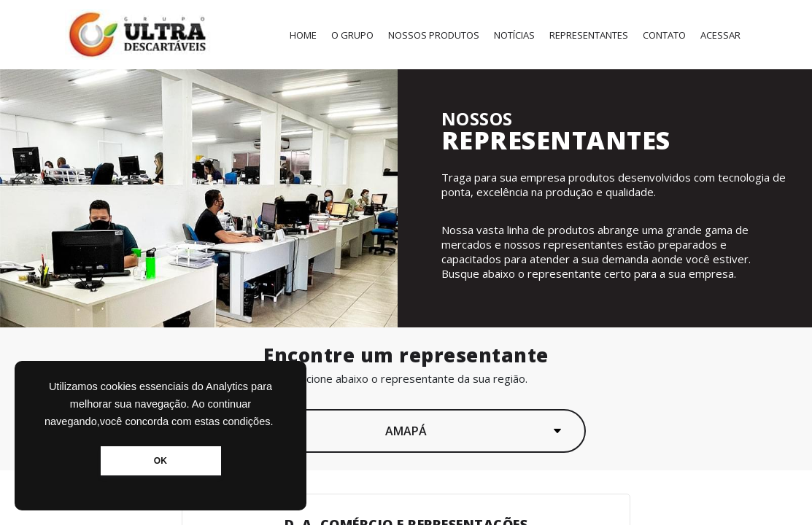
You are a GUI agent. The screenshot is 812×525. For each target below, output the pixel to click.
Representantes (589, 35)
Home (303, 35)
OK (161, 461)
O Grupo (352, 35)
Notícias (514, 35)
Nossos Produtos (434, 35)
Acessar (720, 35)
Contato (664, 35)
